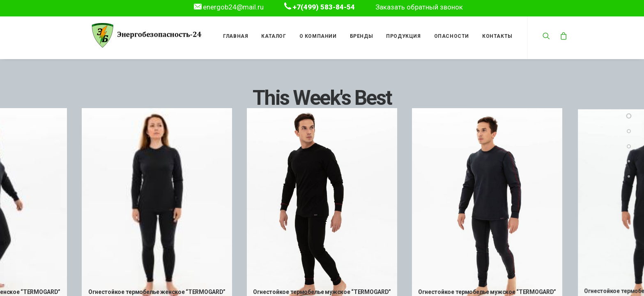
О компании (316, 36)
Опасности (450, 36)
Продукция (402, 36)
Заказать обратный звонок (419, 7)
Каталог (272, 36)
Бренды (360, 36)
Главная (234, 36)
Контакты (495, 36)
